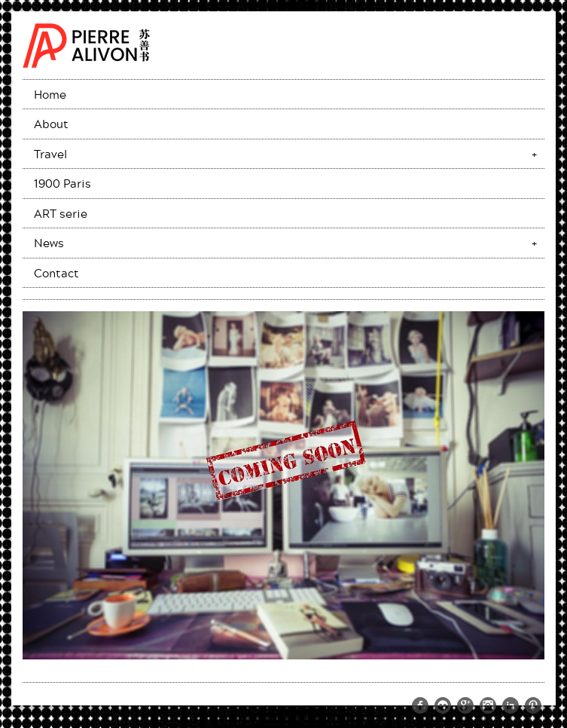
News (49, 243)
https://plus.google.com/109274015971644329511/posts (465, 705)
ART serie (61, 213)
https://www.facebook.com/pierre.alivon (420, 705)
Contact (56, 273)
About (51, 124)
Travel (50, 154)
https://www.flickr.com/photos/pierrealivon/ (443, 705)
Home (50, 94)
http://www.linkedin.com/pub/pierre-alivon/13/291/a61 (511, 705)
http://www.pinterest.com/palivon (533, 705)
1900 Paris (62, 183)
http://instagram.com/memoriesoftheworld (488, 705)
